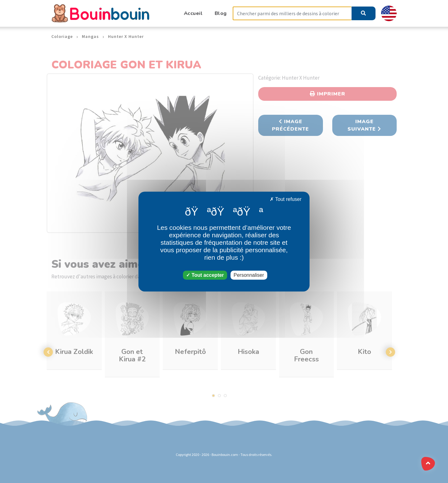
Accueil (193, 13)
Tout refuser (286, 199)
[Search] (292, 14)
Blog (221, 13)
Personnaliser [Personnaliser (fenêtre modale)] (249, 275)
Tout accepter (205, 275)
